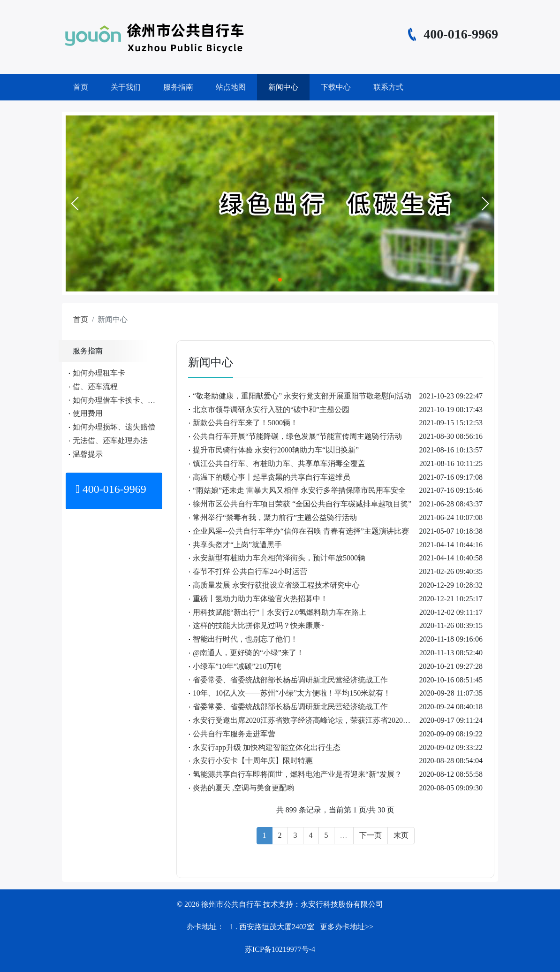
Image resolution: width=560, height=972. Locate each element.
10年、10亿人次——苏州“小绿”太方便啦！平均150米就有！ (292, 693)
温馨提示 (88, 454)
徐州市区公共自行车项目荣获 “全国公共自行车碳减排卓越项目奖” (302, 504)
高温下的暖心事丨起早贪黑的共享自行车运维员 (272, 477)
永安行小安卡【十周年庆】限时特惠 (253, 761)
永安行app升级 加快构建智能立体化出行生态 (267, 747)
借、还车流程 (95, 387)
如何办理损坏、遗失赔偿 (114, 427)
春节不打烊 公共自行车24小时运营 (250, 571)
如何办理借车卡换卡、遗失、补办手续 (136, 400)
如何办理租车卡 (99, 373)
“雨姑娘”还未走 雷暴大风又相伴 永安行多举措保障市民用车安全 (299, 490)
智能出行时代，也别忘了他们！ (245, 639)
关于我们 (126, 87)
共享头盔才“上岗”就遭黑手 (237, 545)
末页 (401, 835)
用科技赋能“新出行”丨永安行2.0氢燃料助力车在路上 (280, 612)
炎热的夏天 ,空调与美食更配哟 (243, 788)
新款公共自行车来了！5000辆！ (245, 423)
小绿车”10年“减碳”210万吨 (237, 666)
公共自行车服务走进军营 (234, 734)
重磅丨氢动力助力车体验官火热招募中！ (260, 599)
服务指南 (178, 87)
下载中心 (336, 87)
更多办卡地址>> (347, 927)
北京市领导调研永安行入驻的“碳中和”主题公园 (271, 409)
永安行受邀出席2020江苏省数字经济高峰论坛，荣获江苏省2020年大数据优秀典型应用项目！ (347, 720)
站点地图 (231, 87)
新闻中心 (283, 87)
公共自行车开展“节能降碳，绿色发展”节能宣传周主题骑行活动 (297, 436)
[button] (75, 204)
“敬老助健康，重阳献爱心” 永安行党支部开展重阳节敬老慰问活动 (302, 396)
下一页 (371, 835)
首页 (81, 87)
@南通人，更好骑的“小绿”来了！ (248, 653)
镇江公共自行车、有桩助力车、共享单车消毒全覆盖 (279, 463)
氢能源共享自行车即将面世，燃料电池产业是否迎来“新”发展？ (297, 774)
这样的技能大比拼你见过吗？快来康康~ (259, 625)
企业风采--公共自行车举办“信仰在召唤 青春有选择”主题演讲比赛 (301, 531)
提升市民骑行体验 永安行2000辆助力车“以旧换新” (276, 450)
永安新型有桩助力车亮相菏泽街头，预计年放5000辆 (279, 558)
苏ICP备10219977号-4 (280, 949)
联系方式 (388, 87)
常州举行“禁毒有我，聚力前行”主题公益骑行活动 (275, 517)
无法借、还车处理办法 (110, 440)
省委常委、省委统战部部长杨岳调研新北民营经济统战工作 (290, 680)
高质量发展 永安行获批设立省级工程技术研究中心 (276, 585)
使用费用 (88, 413)
